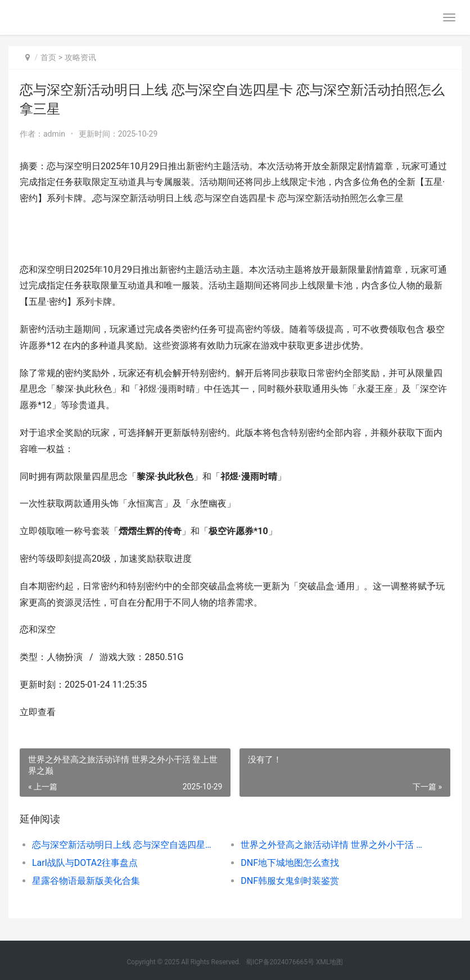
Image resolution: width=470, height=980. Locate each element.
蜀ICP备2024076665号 (280, 962)
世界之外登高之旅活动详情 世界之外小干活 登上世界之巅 (335, 845)
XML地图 (329, 962)
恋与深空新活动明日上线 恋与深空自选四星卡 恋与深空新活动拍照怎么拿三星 (126, 845)
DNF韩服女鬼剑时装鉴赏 (290, 881)
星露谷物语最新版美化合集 (86, 881)
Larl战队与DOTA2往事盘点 (85, 863)
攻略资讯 (80, 57)
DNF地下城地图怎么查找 (290, 863)
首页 (48, 57)
